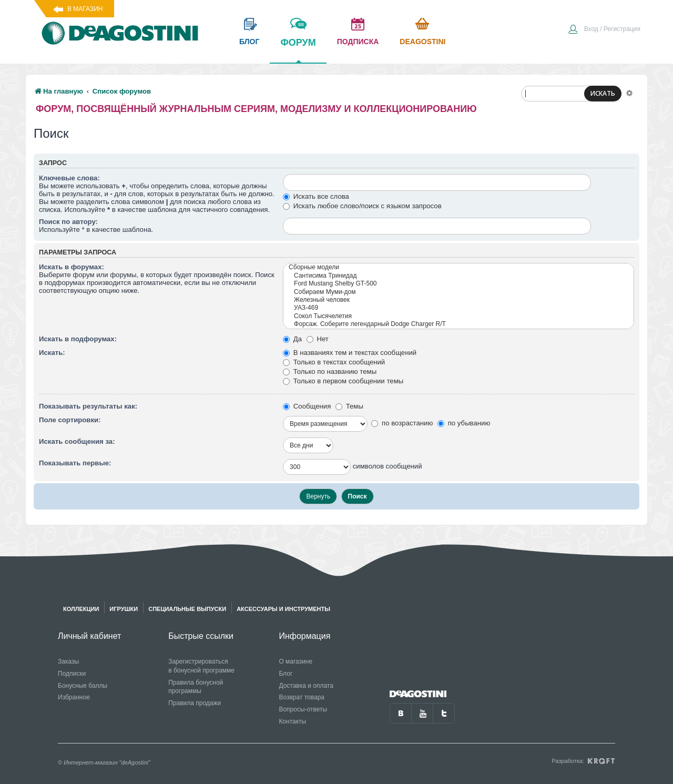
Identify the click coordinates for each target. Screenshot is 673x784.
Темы (349, 406)
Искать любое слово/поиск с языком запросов (362, 206)
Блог (285, 674)
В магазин (85, 9)
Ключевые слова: (69, 178)
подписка (358, 42)
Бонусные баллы (83, 686)
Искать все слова (316, 196)
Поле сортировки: (70, 420)
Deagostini (422, 42)
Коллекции (81, 609)
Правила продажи (195, 703)
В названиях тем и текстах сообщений (350, 353)
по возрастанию (402, 423)
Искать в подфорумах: (78, 339)
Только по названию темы (330, 371)
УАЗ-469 (458, 308)
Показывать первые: (75, 463)
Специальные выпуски (187, 609)
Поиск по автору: (68, 222)
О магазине (295, 661)
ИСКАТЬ (603, 93)
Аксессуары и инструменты (283, 609)
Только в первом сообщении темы (343, 381)
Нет (318, 339)
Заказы (68, 661)
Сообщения (307, 406)
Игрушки (124, 609)
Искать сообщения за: (77, 441)
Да (292, 339)
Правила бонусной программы (196, 687)
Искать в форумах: (72, 267)
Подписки (72, 674)
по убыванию (464, 423)
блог (249, 42)
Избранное (74, 697)
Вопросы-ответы (303, 709)
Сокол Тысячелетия (458, 316)
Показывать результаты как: (88, 406)
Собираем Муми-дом (458, 292)
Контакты (292, 721)
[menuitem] (604, 30)
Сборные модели (458, 267)
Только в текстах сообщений (334, 362)
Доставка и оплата (306, 686)
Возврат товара (302, 697)
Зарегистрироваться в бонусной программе (201, 666)
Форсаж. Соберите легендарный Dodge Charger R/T (458, 324)
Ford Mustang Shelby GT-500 (458, 284)
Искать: (52, 353)
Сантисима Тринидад (458, 276)
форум (298, 50)
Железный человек (458, 300)
